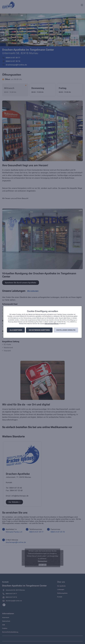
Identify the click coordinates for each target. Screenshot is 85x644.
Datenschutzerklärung (52, 324)
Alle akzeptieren (16, 330)
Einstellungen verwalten (66, 330)
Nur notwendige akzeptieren (39, 330)
